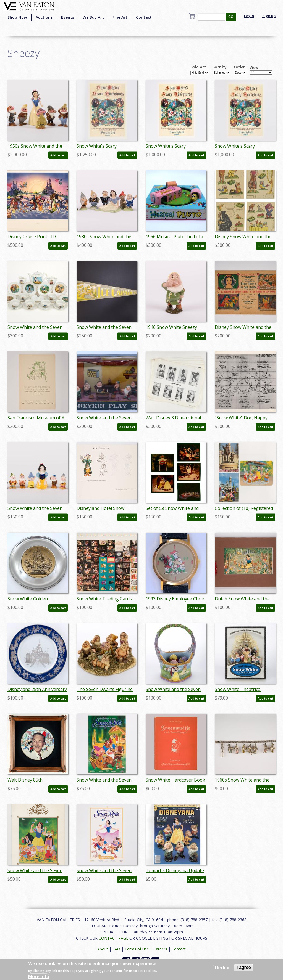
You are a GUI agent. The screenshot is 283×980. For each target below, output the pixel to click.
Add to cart (58, 155)
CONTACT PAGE (113, 938)
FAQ (116, 949)
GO (231, 17)
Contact (144, 17)
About (103, 949)
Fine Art (120, 17)
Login (249, 16)
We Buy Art (93, 17)
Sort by (220, 67)
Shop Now (17, 17)
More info (39, 976)
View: (255, 68)
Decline (223, 968)
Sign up (269, 16)
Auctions (44, 17)
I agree (244, 967)
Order (239, 67)
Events (68, 17)
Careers (160, 949)
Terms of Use (137, 949)
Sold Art (198, 67)
